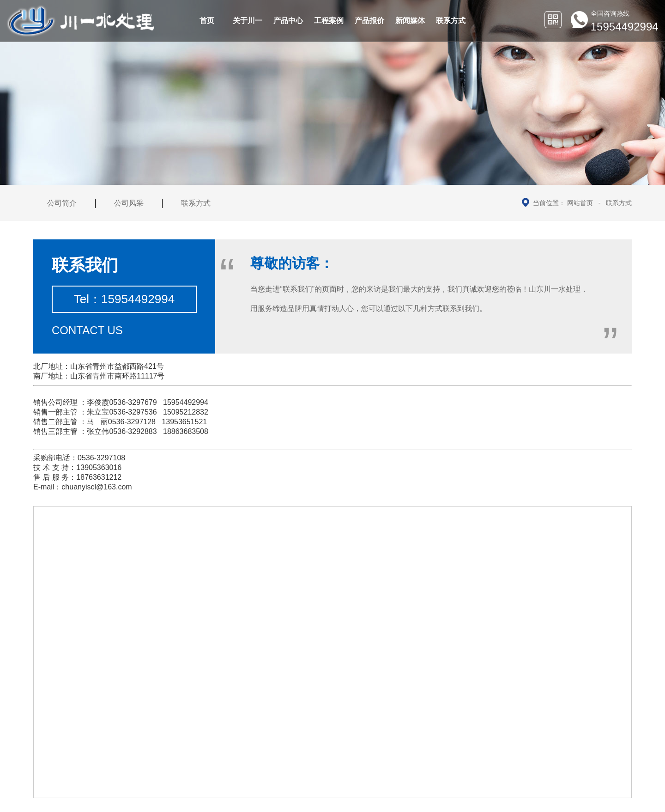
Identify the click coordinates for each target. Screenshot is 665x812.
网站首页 (580, 203)
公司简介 (62, 203)
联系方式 (619, 203)
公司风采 (129, 203)
